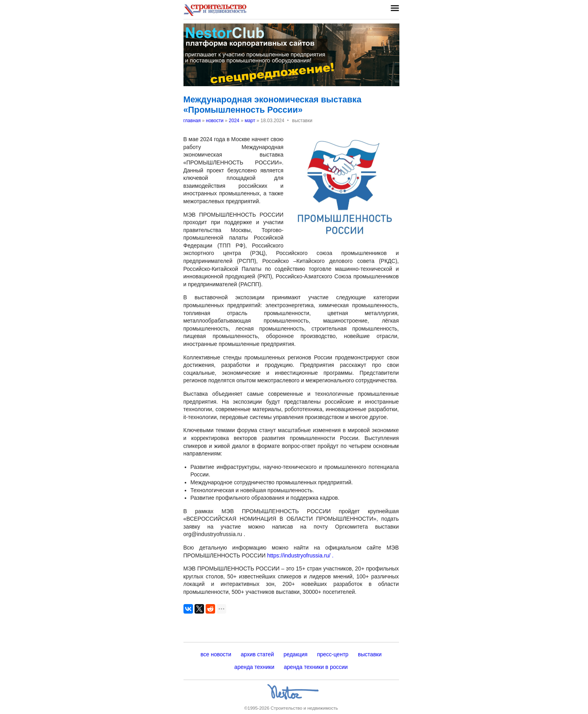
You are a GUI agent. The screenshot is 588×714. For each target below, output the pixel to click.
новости (215, 121)
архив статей (257, 654)
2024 (234, 121)
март (250, 121)
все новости (216, 654)
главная (192, 121)
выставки (370, 654)
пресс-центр (333, 654)
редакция (296, 654)
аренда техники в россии (316, 667)
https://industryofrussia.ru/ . (300, 555)
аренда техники (254, 667)
